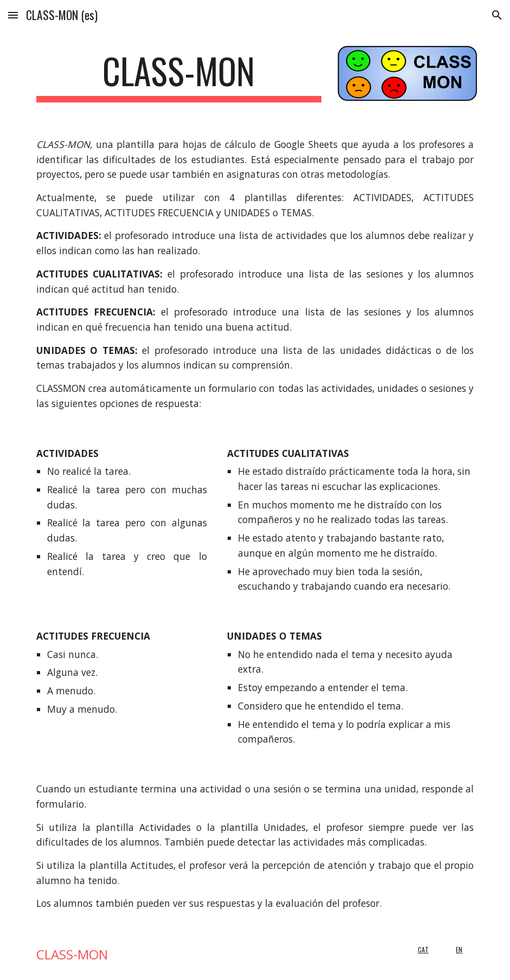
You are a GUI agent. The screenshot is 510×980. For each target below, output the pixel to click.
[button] (13, 15)
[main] (179, 76)
